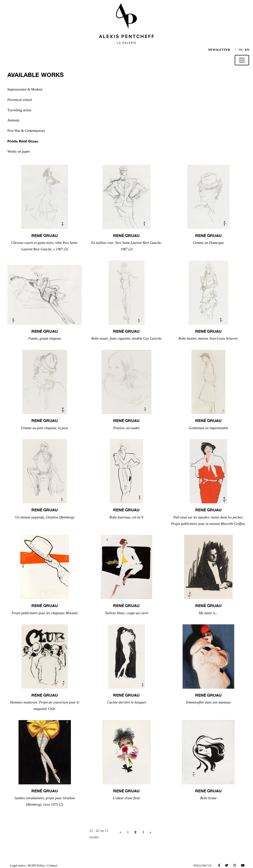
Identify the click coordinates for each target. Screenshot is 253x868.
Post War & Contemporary (26, 131)
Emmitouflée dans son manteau (208, 702)
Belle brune (208, 798)
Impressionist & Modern (25, 89)
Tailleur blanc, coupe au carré (127, 613)
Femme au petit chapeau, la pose (45, 428)
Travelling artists (19, 110)
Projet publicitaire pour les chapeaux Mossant (45, 613)
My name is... (208, 613)
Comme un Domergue (208, 243)
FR (241, 50)
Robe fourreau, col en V (126, 517)
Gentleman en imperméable (208, 428)
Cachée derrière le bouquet (126, 702)
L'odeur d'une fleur (126, 798)
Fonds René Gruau (23, 141)
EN (247, 50)
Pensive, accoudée (126, 428)
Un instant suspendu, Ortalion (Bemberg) (45, 517)
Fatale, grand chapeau (45, 338)
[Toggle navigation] (242, 60)
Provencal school (20, 100)
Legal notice (18, 866)
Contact (52, 866)
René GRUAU (45, 235)
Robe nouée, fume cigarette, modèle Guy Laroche (126, 338)
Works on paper (19, 151)
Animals (13, 120)
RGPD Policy (37, 866)
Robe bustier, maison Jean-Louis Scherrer (208, 338)
